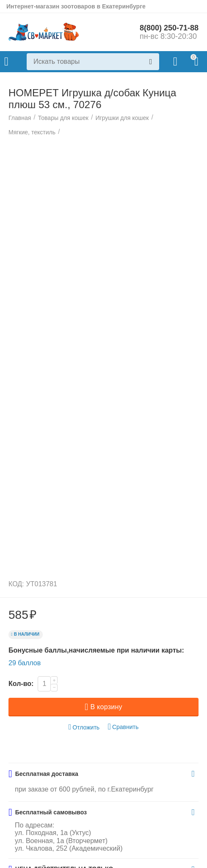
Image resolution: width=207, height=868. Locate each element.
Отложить (84, 727)
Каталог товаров (6, 62)
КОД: (16, 584)
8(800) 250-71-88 (169, 28)
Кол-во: (21, 684)
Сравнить (123, 727)
